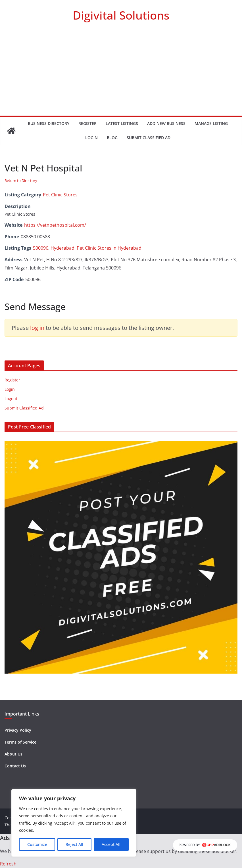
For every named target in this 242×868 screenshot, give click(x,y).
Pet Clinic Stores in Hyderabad (109, 248)
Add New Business (166, 123)
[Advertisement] (121, 73)
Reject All (74, 844)
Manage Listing (211, 123)
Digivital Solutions (121, 15)
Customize (37, 844)
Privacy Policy (18, 730)
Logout (11, 399)
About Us (13, 754)
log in (37, 328)
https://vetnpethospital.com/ (55, 225)
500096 (41, 248)
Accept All (111, 844)
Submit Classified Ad (149, 138)
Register (87, 123)
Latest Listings (122, 123)
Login (91, 138)
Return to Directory (21, 181)
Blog (112, 138)
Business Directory (49, 123)
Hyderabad (62, 248)
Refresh (8, 864)
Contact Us (15, 766)
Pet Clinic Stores (60, 195)
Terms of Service (20, 742)
